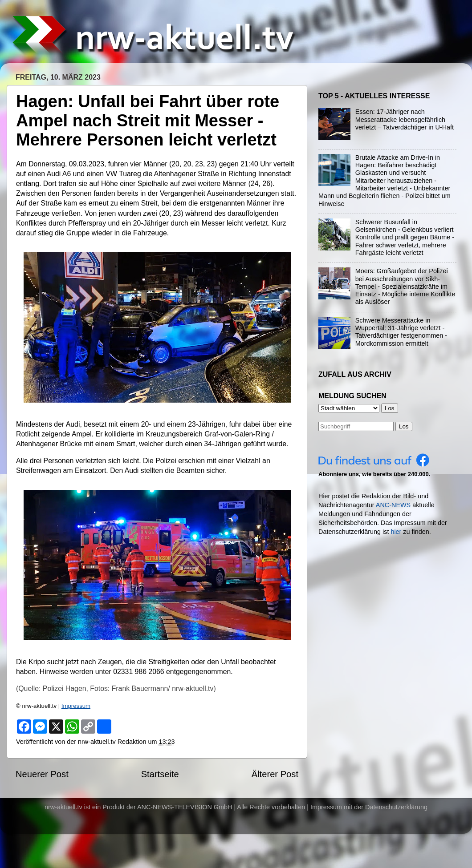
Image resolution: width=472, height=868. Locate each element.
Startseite (160, 774)
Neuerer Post (42, 774)
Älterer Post (275, 774)
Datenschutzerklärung (396, 807)
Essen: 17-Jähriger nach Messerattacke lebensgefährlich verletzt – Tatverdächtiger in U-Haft (405, 119)
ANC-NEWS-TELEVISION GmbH (185, 807)
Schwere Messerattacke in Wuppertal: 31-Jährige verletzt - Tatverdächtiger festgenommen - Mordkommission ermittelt (401, 332)
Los (404, 426)
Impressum (76, 706)
